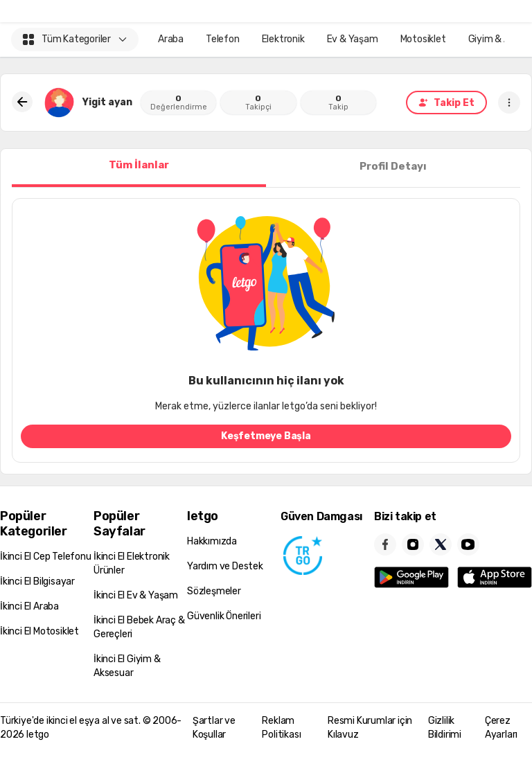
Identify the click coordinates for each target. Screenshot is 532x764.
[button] (509, 103)
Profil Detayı (393, 166)
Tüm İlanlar (139, 165)
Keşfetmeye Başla (266, 436)
